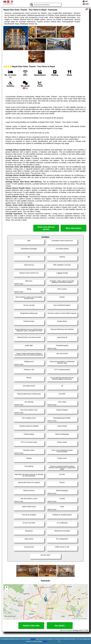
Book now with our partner (46, 228)
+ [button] (7, 587)
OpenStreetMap (82, 619)
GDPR (45, 641)
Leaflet (73, 619)
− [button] (7, 591)
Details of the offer (31, 626)
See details (60, 626)
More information (73, 228)
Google (33, 639)
